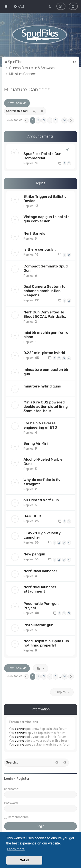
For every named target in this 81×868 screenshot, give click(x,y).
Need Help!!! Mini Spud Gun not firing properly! (46, 643)
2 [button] (38, 120)
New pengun (34, 554)
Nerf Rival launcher (40, 571)
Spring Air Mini (36, 443)
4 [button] (50, 120)
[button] (26, 120)
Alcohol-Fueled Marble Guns (43, 462)
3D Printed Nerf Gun (41, 500)
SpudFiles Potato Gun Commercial (42, 156)
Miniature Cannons (27, 89)
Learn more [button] (16, 849)
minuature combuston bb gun (46, 372)
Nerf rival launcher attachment (40, 589)
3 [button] (44, 120)
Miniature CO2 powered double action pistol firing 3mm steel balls (46, 406)
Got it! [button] (24, 860)
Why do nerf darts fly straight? (42, 482)
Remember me (18, 817)
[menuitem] (19, 6)
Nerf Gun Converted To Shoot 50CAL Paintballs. (45, 314)
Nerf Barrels (34, 233)
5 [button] (56, 120)
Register (23, 779)
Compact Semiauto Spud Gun (46, 268)
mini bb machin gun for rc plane (46, 334)
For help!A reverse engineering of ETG (40, 425)
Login (8, 779)
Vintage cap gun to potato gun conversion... (47, 219)
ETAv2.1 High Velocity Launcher (42, 535)
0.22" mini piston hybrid (44, 353)
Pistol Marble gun (38, 625)
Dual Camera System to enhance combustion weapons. (44, 291)
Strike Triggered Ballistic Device (45, 199)
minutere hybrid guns (42, 386)
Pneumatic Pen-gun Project (41, 606)
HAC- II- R (32, 516)
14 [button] (64, 120)
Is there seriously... (40, 249)
